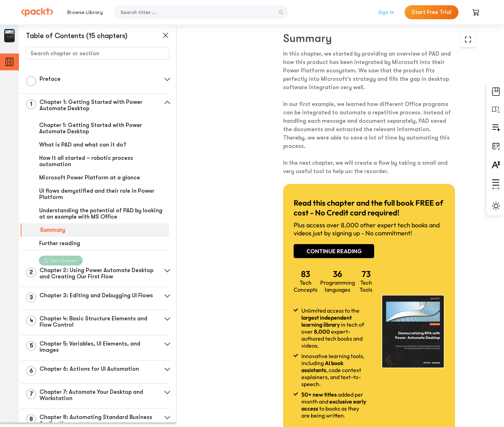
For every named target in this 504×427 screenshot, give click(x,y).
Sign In (386, 12)
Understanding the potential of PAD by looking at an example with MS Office (101, 214)
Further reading (60, 243)
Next (428, 375)
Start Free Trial (432, 12)
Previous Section (235, 375)
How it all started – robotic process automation (86, 161)
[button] (166, 79)
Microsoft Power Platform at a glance (90, 178)
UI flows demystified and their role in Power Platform (97, 194)
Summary (52, 230)
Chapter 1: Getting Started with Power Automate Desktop (91, 128)
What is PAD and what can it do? (83, 145)
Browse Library (85, 12)
